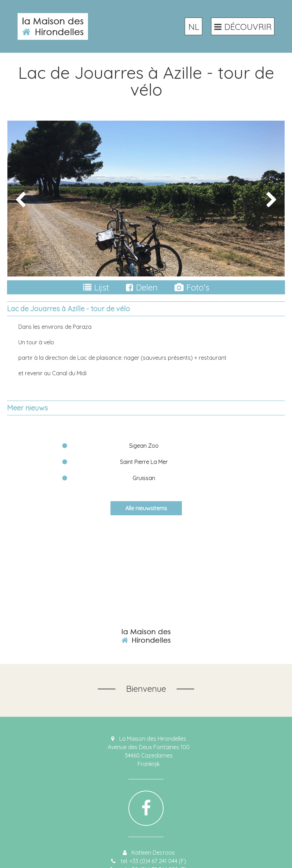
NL (194, 27)
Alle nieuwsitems (146, 508)
